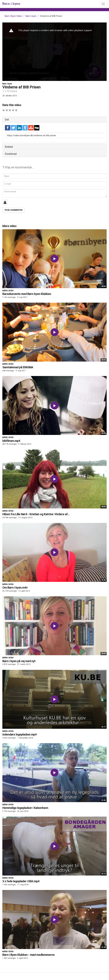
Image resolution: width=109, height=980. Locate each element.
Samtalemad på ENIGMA (18, 367)
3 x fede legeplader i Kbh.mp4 (21, 881)
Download (11, 154)
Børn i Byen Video (13, 16)
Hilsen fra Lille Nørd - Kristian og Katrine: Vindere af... (36, 514)
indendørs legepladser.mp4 (19, 734)
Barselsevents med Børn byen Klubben (27, 294)
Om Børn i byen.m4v (15, 588)
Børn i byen (31, 16)
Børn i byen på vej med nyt (19, 661)
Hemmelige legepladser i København (25, 808)
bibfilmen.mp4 (11, 441)
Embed (9, 147)
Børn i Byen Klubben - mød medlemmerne (28, 955)
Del (7, 120)
